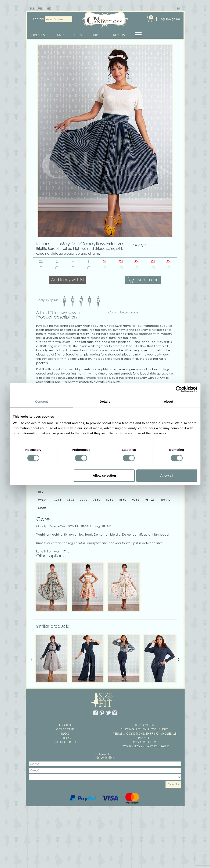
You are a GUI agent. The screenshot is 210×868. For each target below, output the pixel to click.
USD (41, 9)
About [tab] (169, 401)
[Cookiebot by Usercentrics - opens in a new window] (179, 389)
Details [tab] (105, 401)
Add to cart (148, 281)
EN (178, 9)
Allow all (167, 475)
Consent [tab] (41, 401)
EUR (32, 9)
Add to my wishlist (67, 281)
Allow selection (104, 475)
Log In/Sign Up (170, 19)
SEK (49, 9)
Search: (37, 19)
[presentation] (32, 661)
